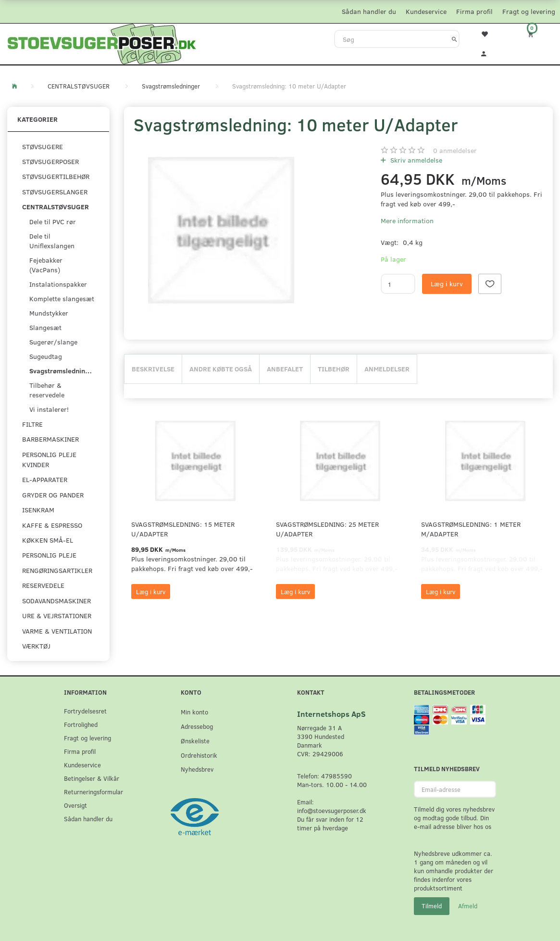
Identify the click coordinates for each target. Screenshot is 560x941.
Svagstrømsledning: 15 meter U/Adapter (183, 529)
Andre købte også (221, 369)
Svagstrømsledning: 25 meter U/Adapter (327, 529)
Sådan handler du (369, 11)
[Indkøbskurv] (537, 34)
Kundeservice (426, 11)
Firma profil (474, 11)
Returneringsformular (93, 792)
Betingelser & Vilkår (92, 778)
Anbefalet (285, 369)
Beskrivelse (153, 369)
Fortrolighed (81, 724)
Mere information (407, 221)
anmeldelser (455, 150)
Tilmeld (432, 906)
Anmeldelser (387, 369)
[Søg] (454, 39)
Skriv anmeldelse (415, 160)
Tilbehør (334, 369)
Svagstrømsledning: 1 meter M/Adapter (471, 529)
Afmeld (468, 906)
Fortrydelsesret (85, 711)
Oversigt (75, 805)
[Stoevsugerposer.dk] (102, 43)
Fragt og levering (529, 11)
